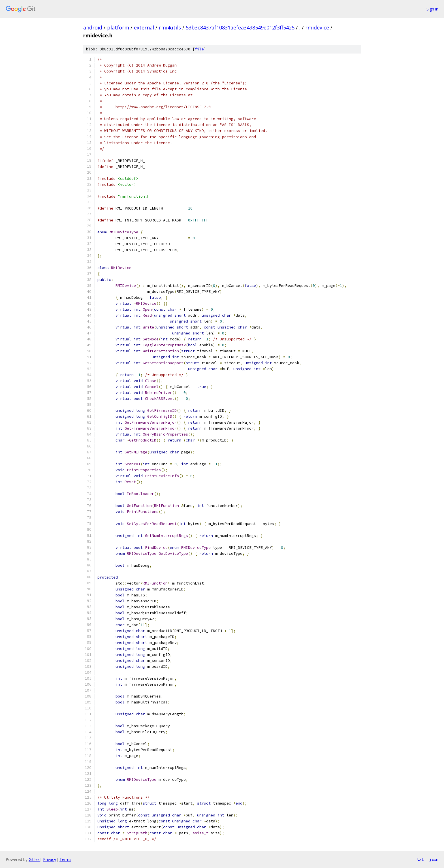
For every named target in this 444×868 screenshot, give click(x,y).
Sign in (432, 9)
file (199, 49)
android (93, 27)
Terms (65, 859)
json (434, 859)
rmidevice (317, 27)
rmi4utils (170, 27)
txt (420, 859)
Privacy (50, 859)
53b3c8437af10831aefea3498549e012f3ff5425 (240, 27)
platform (118, 27)
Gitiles (34, 859)
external (144, 27)
